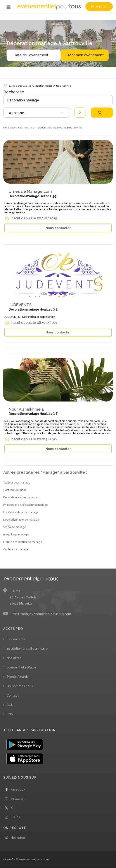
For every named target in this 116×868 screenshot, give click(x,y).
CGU (10, 705)
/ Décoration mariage (37, 19)
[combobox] (36, 113)
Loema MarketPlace (21, 667)
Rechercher (100, 113)
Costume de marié (15, 490)
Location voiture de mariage (21, 512)
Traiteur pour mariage (17, 483)
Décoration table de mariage (21, 520)
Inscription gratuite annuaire (27, 649)
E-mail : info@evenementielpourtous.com (40, 614)
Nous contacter (58, 228)
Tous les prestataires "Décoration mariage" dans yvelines (37, 86)
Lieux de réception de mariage (23, 542)
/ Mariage (19, 19)
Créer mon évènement (85, 55)
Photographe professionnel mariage (26, 505)
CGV (10, 714)
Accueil (9, 19)
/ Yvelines (73, 19)
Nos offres (14, 658)
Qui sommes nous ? (21, 686)
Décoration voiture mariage (20, 497)
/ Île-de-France (58, 19)
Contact (13, 695)
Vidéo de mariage (15, 527)
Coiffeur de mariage (16, 549)
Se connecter (99, 7)
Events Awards (17, 677)
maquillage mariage (16, 535)
